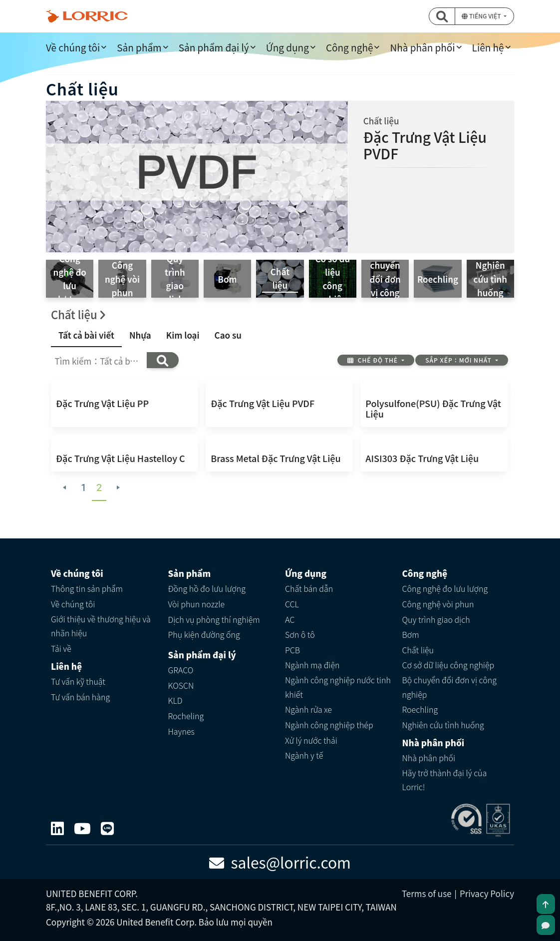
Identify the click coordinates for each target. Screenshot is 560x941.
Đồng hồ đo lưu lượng (207, 588)
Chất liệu (418, 650)
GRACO (181, 670)
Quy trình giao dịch (436, 619)
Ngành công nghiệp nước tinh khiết (338, 687)
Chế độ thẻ (374, 360)
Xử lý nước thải (311, 740)
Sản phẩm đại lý (214, 47)
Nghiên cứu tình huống (443, 725)
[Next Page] (119, 488)
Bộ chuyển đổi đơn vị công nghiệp (449, 687)
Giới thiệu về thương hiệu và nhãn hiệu (101, 626)
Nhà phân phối (422, 47)
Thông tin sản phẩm (87, 588)
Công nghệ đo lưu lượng (445, 588)
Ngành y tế (304, 755)
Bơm (411, 634)
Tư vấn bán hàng (80, 697)
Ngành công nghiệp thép (329, 725)
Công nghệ (350, 47)
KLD (175, 700)
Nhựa (140, 335)
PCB (292, 650)
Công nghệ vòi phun (438, 604)
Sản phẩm (139, 47)
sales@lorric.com (280, 862)
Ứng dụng (287, 47)
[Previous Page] (65, 488)
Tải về (61, 648)
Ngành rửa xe (308, 709)
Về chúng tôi (73, 47)
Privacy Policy (487, 893)
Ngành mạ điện (312, 665)
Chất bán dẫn (309, 588)
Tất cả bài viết (86, 335)
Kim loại (183, 335)
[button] (442, 16)
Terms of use (427, 893)
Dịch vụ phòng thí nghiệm (214, 619)
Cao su (228, 335)
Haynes (181, 731)
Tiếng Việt (482, 16)
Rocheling (186, 716)
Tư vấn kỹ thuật (78, 681)
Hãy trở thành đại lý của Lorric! (445, 780)
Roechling (420, 709)
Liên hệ (488, 47)
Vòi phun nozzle (197, 604)
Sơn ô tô (300, 634)
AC (290, 619)
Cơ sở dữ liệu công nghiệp (448, 665)
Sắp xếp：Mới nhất (459, 360)
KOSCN (181, 685)
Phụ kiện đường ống (204, 634)
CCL (292, 604)
